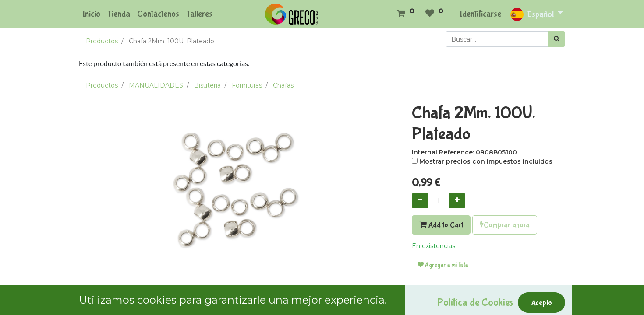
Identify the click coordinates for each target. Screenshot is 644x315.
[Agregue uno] (457, 201)
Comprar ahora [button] (505, 225)
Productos (102, 41)
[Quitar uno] (420, 201)
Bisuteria (207, 85)
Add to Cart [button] (441, 225)
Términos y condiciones (448, 292)
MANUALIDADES (156, 85)
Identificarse (480, 14)
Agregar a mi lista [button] (443, 265)
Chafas (283, 85)
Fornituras (247, 85)
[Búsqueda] (557, 39)
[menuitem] (91, 14)
